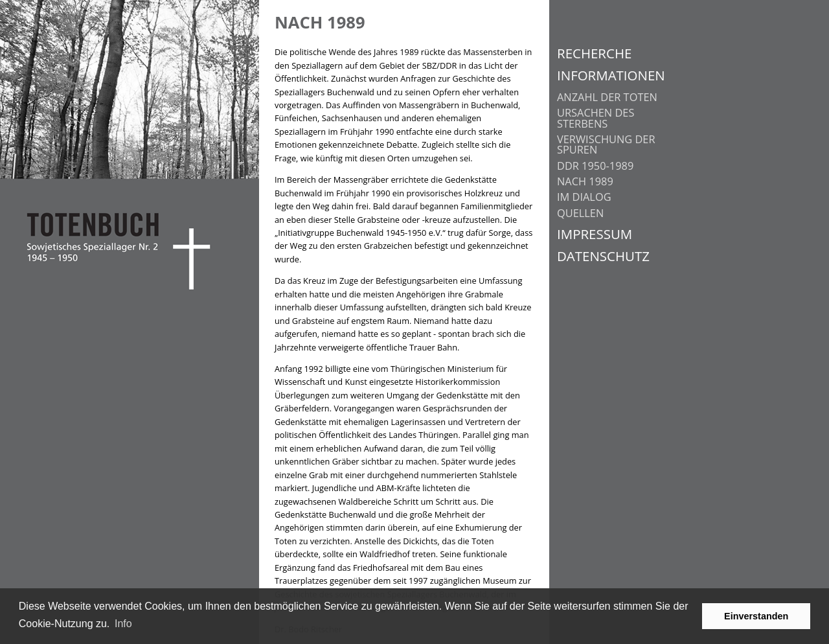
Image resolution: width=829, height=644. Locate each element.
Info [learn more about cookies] (123, 624)
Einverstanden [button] (756, 616)
